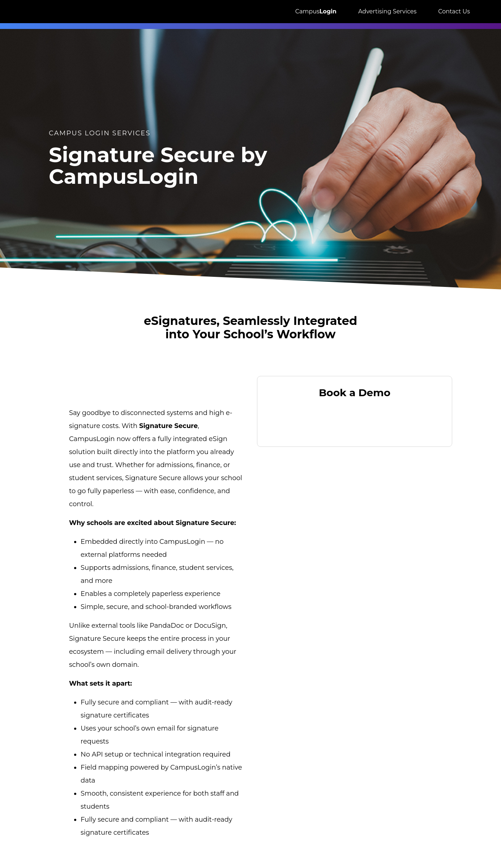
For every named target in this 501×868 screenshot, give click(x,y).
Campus (316, 11)
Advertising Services (387, 11)
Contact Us (454, 11)
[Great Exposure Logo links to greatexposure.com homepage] (46, 12)
